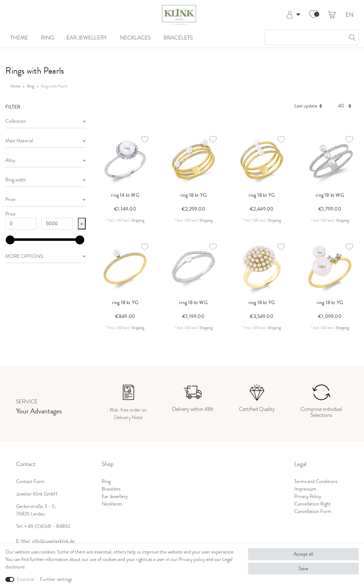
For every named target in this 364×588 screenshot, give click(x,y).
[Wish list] (314, 15)
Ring (47, 38)
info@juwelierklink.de (53, 541)
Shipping (138, 220)
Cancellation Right (313, 504)
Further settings (56, 579)
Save (303, 569)
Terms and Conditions (316, 481)
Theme (19, 38)
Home (15, 86)
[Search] (351, 38)
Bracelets (178, 38)
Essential (25, 579)
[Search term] (304, 38)
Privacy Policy (308, 496)
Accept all (303, 554)
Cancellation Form (313, 511)
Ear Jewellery (87, 38)
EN (350, 15)
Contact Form (30, 481)
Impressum (305, 489)
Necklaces (135, 38)
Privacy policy (192, 559)
